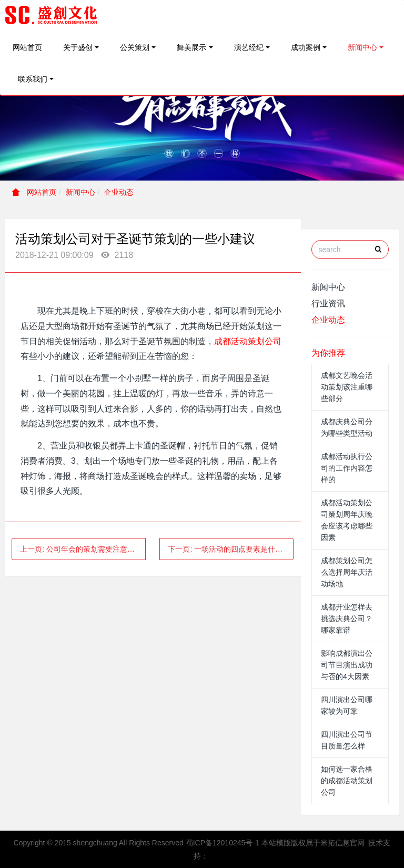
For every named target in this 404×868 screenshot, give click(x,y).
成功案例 (306, 47)
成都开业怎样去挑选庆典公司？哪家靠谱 (347, 618)
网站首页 (27, 47)
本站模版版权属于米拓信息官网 (313, 843)
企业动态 (119, 192)
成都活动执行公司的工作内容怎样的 (347, 468)
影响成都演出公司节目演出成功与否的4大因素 (347, 665)
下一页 (229, 549)
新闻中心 (362, 47)
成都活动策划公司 (248, 341)
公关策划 (135, 47)
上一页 (83, 549)
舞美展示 (191, 47)
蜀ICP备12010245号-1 (223, 843)
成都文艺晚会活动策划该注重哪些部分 (347, 387)
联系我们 (33, 79)
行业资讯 (328, 303)
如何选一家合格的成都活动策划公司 (347, 781)
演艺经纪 (249, 47)
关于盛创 (78, 47)
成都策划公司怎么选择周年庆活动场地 (347, 572)
